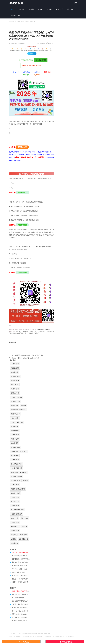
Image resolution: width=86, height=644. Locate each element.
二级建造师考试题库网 (28, 636)
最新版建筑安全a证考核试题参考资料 (21, 614)
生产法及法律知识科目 (18, 510)
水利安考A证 (15, 385)
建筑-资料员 (24, 535)
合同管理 (14, 539)
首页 (12, 9)
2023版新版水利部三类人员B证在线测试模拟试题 (21, 576)
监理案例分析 (15, 431)
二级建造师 (31, 9)
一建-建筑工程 (15, 364)
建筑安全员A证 (15, 493)
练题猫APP (19, 636)
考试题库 (23, 406)
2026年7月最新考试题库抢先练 (32, 65)
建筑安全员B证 (24, 21)
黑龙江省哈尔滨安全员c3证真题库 (21, 618)
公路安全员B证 (15, 481)
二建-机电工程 (15, 460)
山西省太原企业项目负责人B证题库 (21, 604)
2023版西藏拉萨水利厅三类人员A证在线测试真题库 (21, 556)
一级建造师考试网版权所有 (31, 633)
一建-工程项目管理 (17, 468)
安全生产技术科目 (16, 464)
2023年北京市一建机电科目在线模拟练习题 (26, 358)
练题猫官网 (12, 636)
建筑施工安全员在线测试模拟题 (21, 579)
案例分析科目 (15, 526)
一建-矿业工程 (15, 497)
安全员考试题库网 (69, 636)
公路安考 (50, 9)
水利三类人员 (15, 501)
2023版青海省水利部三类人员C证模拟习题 (21, 572)
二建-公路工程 (15, 368)
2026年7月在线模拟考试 (25, 60)
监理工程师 (70, 9)
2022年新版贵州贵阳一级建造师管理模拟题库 (21, 598)
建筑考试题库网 (39, 636)
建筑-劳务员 (15, 426)
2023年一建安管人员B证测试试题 (21, 582)
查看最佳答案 (22, 147)
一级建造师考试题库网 (58, 636)
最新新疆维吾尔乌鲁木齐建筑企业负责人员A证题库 (28, 355)
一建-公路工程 (15, 531)
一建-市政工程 (15, 485)
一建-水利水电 (15, 418)
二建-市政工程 (15, 506)
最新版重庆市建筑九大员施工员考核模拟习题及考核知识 (21, 601)
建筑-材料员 (24, 472)
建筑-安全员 (15, 518)
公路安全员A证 (15, 414)
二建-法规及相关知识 (17, 422)
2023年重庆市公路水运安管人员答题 (21, 608)
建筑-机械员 (15, 443)
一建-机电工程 (15, 435)
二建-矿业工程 (15, 522)
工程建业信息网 (47, 636)
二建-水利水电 (15, 439)
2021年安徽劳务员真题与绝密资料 (21, 621)
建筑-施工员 (24, 451)
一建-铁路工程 (15, 380)
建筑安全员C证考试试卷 (20, 562)
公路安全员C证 (23, 539)
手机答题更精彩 (41, 60)
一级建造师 (21, 9)
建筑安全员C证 (16, 447)
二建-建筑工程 (15, 389)
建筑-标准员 (15, 372)
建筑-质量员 (15, 406)
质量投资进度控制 (16, 476)
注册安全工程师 (16, 15)
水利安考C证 (24, 518)
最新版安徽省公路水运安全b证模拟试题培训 (21, 594)
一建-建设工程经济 (17, 514)
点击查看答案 (22, 193)
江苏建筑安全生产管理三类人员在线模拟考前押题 (21, 559)
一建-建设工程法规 (17, 397)
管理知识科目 (15, 393)
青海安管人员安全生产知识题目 (21, 611)
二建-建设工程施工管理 (18, 489)
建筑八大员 (60, 9)
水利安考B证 (15, 456)
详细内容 (32, 21)
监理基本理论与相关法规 (18, 410)
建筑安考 (41, 9)
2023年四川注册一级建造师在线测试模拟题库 (21, 569)
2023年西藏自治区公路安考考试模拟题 (21, 566)
